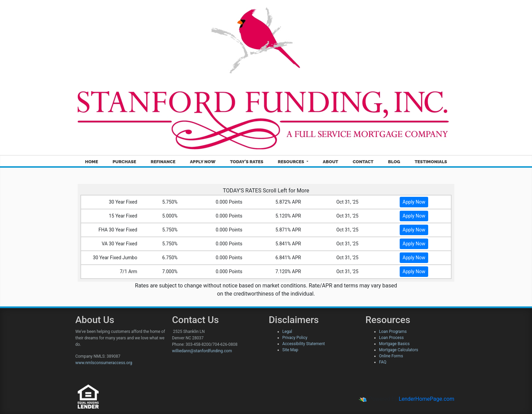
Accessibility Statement (303, 344)
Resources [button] (292, 162)
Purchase (125, 162)
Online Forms (391, 356)
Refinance (163, 162)
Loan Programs (393, 332)
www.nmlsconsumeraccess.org (104, 363)
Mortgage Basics (394, 344)
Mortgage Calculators (398, 350)
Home (91, 162)
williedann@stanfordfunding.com (202, 351)
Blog (394, 162)
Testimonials (431, 162)
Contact (363, 162)
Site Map (290, 350)
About (330, 162)
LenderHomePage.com (426, 399)
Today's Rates (247, 162)
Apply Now (203, 162)
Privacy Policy (295, 338)
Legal (287, 332)
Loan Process (391, 338)
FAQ (383, 362)
